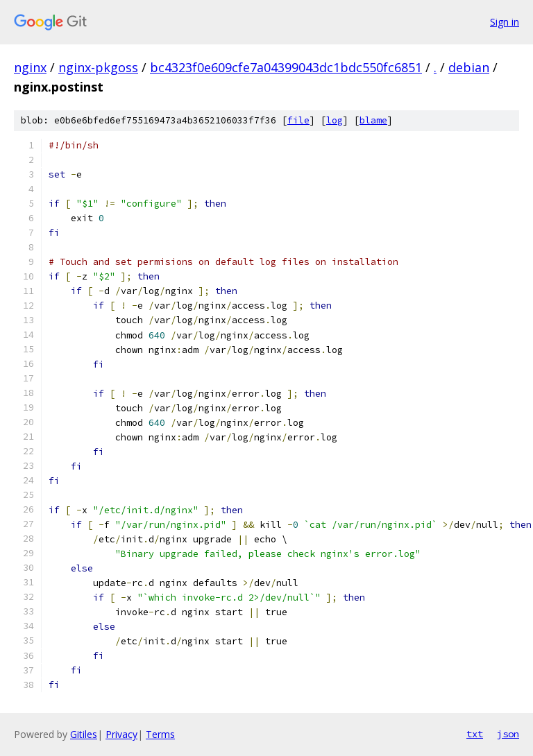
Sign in (505, 22)
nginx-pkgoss (98, 67)
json (508, 734)
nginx (30, 67)
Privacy (121, 734)
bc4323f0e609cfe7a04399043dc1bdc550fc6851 (286, 67)
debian (469, 67)
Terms (160, 734)
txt (475, 734)
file (298, 120)
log (335, 120)
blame (373, 120)
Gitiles (84, 734)
